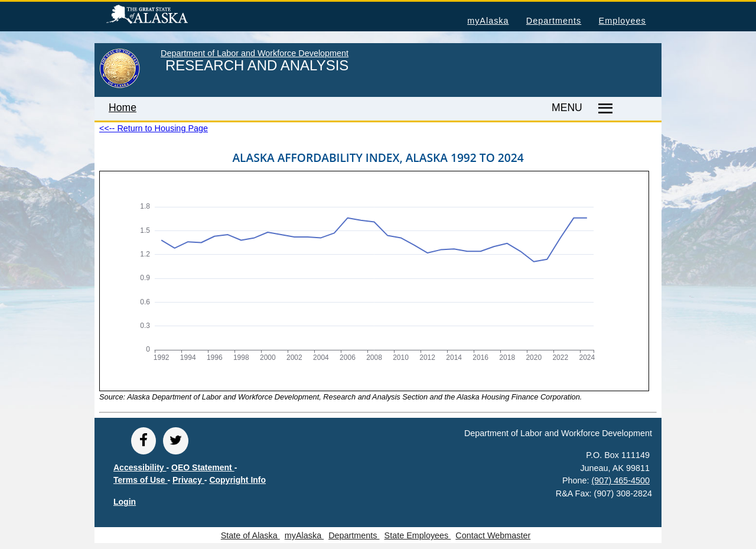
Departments (554, 21)
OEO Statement (203, 467)
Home (123, 108)
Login (125, 502)
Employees (623, 21)
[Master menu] (603, 109)
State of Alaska (166, 16)
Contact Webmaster (493, 535)
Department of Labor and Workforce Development (255, 53)
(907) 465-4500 (621, 480)
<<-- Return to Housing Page (154, 128)
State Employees (418, 535)
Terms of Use (141, 480)
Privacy (188, 480)
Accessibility (140, 467)
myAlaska (488, 21)
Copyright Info (237, 480)
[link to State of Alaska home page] (120, 86)
